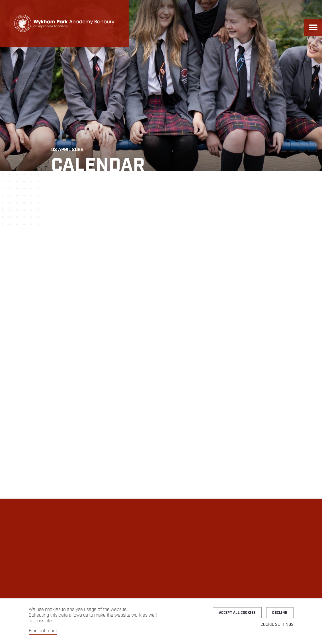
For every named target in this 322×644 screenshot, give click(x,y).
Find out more (43, 631)
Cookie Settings (277, 625)
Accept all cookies (237, 613)
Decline (280, 613)
